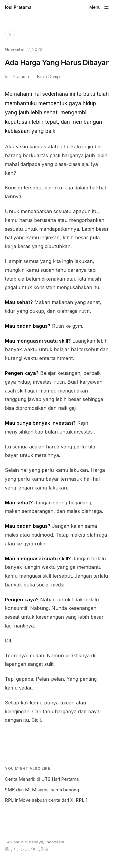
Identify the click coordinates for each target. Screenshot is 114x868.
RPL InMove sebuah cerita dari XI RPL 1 (46, 800)
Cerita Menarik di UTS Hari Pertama (42, 779)
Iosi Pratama (18, 7)
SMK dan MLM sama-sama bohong (42, 790)
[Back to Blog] (10, 34)
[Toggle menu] (99, 7)
